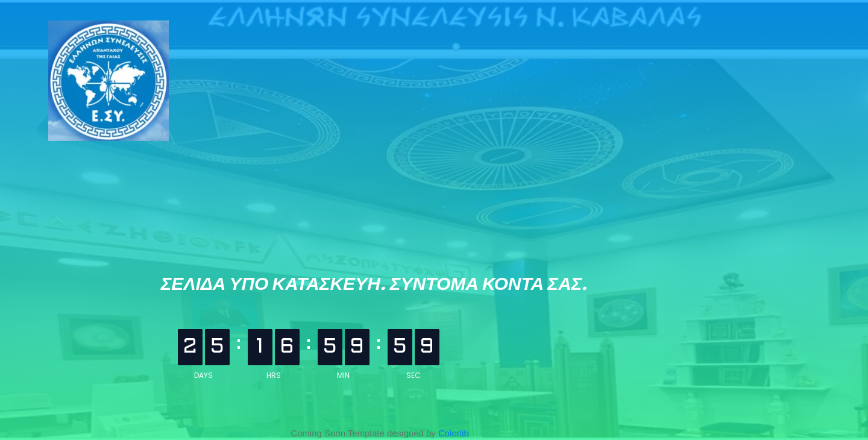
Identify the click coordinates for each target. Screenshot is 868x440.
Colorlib (454, 433)
